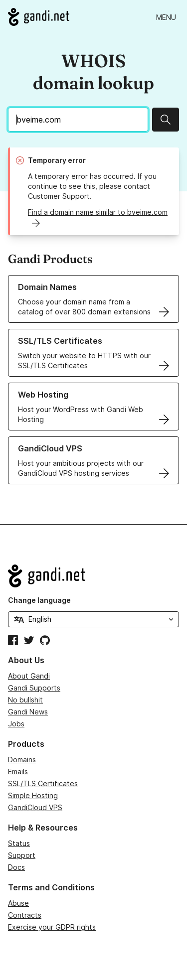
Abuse (18, 903)
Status (19, 843)
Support (22, 855)
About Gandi (29, 676)
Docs (16, 867)
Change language (39, 600)
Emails (18, 771)
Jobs (16, 724)
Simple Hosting (33, 795)
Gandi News (28, 712)
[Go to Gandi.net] (39, 17)
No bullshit (25, 700)
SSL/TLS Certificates (43, 783)
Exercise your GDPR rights (52, 927)
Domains (22, 760)
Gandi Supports (34, 688)
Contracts (25, 915)
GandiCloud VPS (35, 807)
